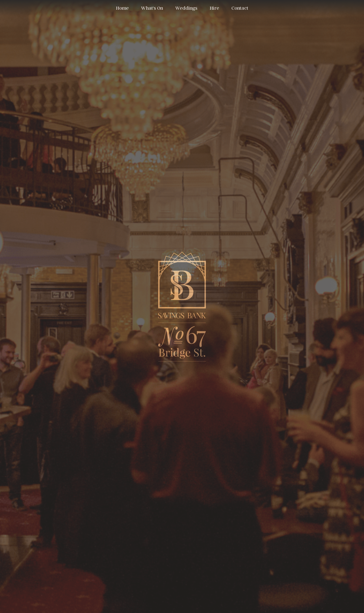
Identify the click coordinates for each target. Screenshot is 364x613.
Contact (240, 8)
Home (122, 8)
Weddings (186, 8)
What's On (152, 8)
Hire (214, 8)
